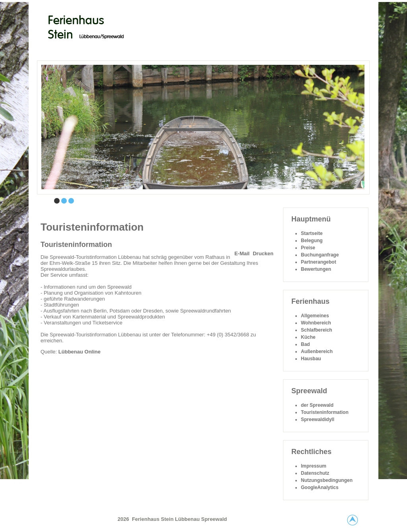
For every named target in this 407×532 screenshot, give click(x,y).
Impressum (314, 466)
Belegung (312, 241)
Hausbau (311, 359)
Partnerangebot (319, 262)
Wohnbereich (316, 323)
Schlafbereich (317, 330)
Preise (308, 248)
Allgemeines (315, 316)
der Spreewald (317, 405)
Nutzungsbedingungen (327, 480)
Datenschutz (315, 473)
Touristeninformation (76, 245)
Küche (308, 337)
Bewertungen (316, 269)
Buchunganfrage (320, 255)
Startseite (312, 233)
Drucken (263, 253)
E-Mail (242, 253)
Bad (305, 344)
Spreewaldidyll (318, 419)
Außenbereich (317, 351)
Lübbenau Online (79, 352)
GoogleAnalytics (320, 487)
